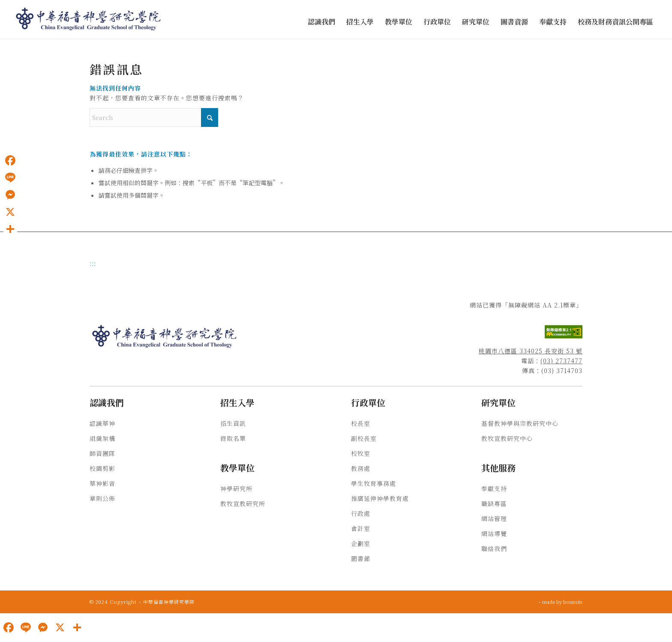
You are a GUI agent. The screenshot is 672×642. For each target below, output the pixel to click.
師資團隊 (102, 453)
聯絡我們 (494, 549)
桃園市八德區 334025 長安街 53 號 (531, 351)
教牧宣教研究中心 (507, 438)
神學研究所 (236, 488)
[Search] (154, 118)
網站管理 (494, 518)
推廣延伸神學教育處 (380, 498)
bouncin (573, 602)
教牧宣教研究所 (243, 503)
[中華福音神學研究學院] (89, 19)
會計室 (361, 528)
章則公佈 (102, 498)
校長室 (361, 423)
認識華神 (102, 423)
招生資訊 (233, 423)
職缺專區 (494, 503)
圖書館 (361, 558)
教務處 (361, 468)
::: (93, 263)
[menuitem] (321, 22)
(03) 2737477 (561, 361)
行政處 (361, 513)
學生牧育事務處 (373, 483)
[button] (321, 22)
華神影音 (102, 483)
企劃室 (361, 543)
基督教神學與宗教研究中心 (520, 423)
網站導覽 (494, 533)
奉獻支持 (494, 488)
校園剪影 (102, 468)
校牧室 (361, 453)
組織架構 (102, 438)
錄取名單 (233, 438)
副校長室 (364, 438)
